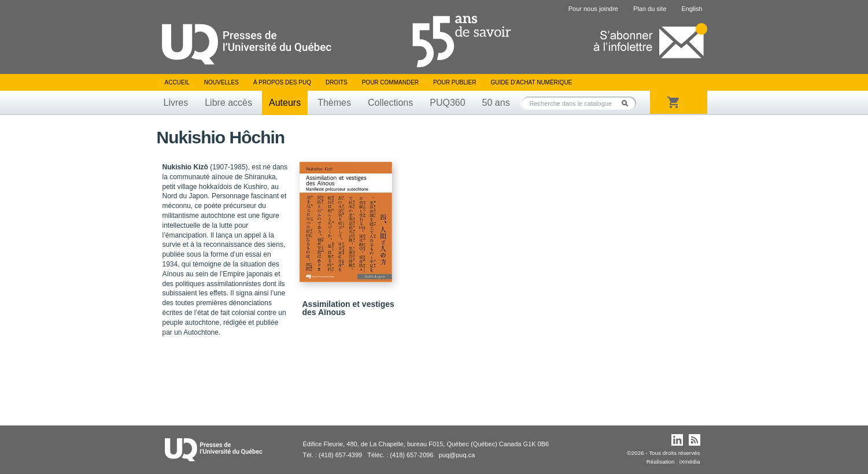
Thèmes (334, 103)
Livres (176, 103)
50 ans (496, 103)
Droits (337, 82)
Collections (390, 103)
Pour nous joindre (593, 9)
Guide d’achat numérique (532, 82)
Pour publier (455, 82)
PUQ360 (447, 103)
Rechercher (628, 103)
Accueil (177, 82)
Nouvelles (221, 82)
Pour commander (390, 82)
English (692, 9)
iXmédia (690, 462)
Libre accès (228, 103)
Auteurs (285, 103)
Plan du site (650, 9)
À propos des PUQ (282, 82)
